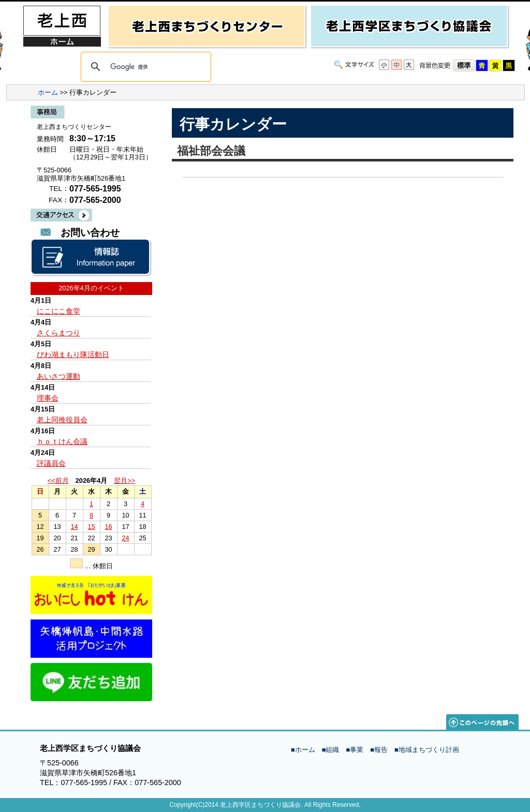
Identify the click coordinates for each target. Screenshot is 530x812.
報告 (381, 750)
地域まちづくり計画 (429, 750)
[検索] (144, 67)
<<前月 (58, 481)
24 (125, 538)
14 (74, 527)
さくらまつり (58, 333)
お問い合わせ (90, 233)
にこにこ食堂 (58, 311)
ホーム (48, 92)
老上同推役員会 (62, 420)
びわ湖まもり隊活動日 (73, 355)
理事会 (48, 398)
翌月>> (124, 481)
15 (91, 527)
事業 (357, 750)
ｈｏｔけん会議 (62, 441)
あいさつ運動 (58, 376)
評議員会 (51, 463)
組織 (332, 750)
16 (108, 527)
